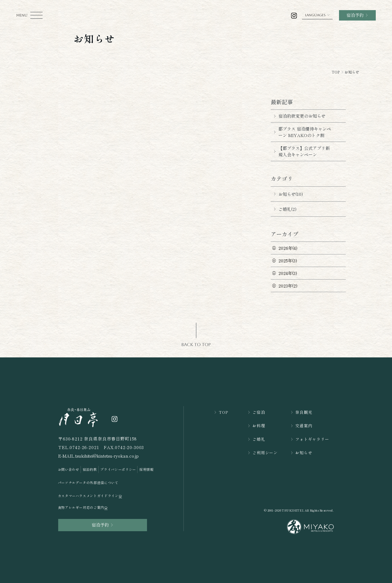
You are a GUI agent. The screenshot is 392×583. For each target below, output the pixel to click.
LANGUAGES (317, 15)
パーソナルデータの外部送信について (88, 482)
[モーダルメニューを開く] (29, 15)
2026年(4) (288, 248)
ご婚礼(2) (284, 209)
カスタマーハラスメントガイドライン (90, 496)
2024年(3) (288, 273)
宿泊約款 (90, 469)
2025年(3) (288, 261)
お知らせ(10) (287, 194)
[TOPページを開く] (79, 417)
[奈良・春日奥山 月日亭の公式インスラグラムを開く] (294, 15)
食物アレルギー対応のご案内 (83, 507)
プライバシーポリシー (118, 469)
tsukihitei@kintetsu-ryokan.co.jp (107, 456)
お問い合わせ (69, 469)
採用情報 (147, 469)
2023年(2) (288, 286)
